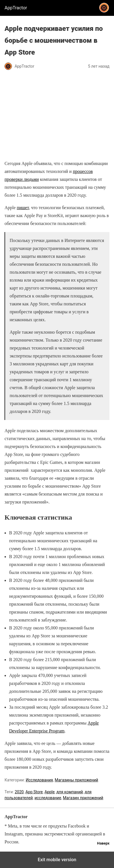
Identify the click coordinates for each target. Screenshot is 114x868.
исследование (48, 798)
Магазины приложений (76, 780)
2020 (19, 792)
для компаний (70, 792)
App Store (34, 792)
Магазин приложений (83, 798)
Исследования (39, 780)
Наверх (103, 843)
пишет (23, 208)
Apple (50, 792)
